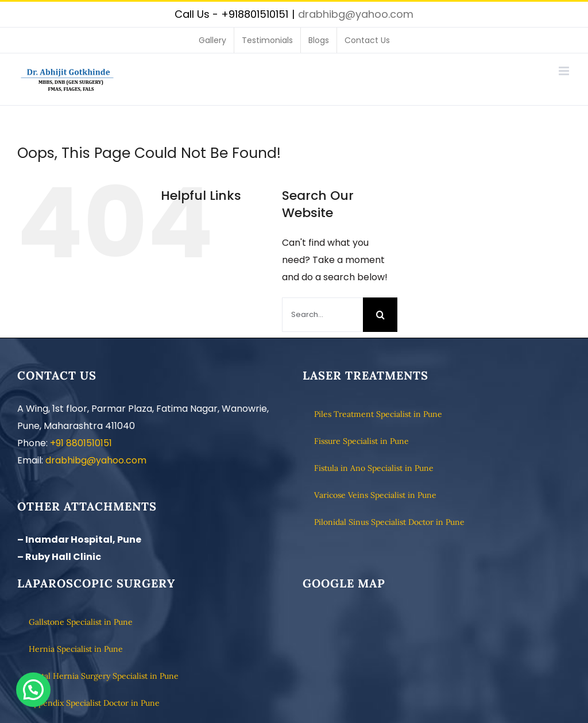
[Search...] (322, 315)
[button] (33, 690)
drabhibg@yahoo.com (356, 14)
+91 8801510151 (81, 443)
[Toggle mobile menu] (565, 71)
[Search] (380, 315)
